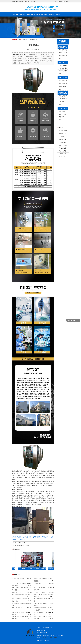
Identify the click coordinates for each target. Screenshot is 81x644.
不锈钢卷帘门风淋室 (23, 545)
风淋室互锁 (62, 117)
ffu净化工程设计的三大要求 (66, 157)
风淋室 (14, 537)
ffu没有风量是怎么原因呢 (65, 151)
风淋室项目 (44, 14)
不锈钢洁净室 (21, 539)
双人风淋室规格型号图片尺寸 (66, 134)
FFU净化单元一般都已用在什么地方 (68, 137)
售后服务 (51, 14)
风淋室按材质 (33, 40)
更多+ (61, 58)
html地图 (55, 638)
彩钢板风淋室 (21, 543)
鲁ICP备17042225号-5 (46, 640)
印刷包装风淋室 (63, 68)
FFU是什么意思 (63, 131)
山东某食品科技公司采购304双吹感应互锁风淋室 (33, 569)
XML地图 (45, 638)
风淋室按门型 (63, 93)
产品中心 (62, 1)
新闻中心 (37, 14)
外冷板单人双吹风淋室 (62, 56)
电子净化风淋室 (63, 71)
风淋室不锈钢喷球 (62, 115)
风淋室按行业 (63, 62)
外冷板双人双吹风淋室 (62, 50)
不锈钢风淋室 (36, 537)
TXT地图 (50, 638)
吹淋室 (19, 537)
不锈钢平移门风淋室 (62, 96)
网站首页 (56, 1)
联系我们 (67, 1)
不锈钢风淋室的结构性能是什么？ (67, 142)
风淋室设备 (30, 14)
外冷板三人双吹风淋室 (62, 53)
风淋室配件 (63, 108)
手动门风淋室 (63, 102)
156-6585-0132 (72, 320)
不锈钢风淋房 (44, 537)
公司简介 (23, 14)
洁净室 (29, 537)
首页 (19, 40)
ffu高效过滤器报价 (63, 145)
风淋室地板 (62, 111)
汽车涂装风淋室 (63, 65)
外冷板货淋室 (63, 86)
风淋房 (24, 537)
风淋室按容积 (63, 47)
